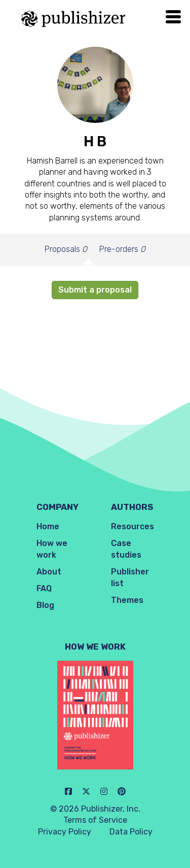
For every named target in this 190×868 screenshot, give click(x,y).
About (49, 572)
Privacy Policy (65, 832)
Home (48, 526)
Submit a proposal (95, 290)
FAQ (44, 588)
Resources (132, 526)
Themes (127, 600)
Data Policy (131, 832)
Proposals (66, 249)
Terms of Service (95, 820)
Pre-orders (122, 249)
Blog (45, 605)
